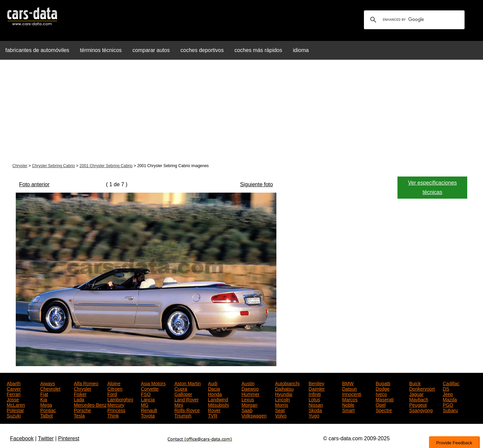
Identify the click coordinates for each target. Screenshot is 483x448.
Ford (112, 394)
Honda (215, 394)
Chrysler (20, 166)
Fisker (80, 394)
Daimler (317, 388)
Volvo (281, 415)
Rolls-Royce (187, 410)
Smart (348, 410)
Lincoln (282, 399)
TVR (213, 415)
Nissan (316, 404)
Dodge (383, 388)
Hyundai (284, 394)
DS (446, 388)
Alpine (114, 383)
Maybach (419, 399)
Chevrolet (50, 388)
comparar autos (151, 50)
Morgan (249, 404)
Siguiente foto (257, 184)
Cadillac (451, 383)
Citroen (115, 388)
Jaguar (416, 394)
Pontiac (48, 410)
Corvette (150, 388)
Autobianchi (287, 383)
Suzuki (14, 415)
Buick (415, 383)
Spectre (384, 410)
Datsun (350, 388)
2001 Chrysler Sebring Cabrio (106, 166)
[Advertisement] (241, 112)
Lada (79, 399)
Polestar (15, 410)
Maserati (385, 399)
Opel (381, 404)
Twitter (46, 438)
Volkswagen (254, 415)
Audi (213, 383)
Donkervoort (422, 388)
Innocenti (352, 394)
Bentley (316, 383)
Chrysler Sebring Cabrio (53, 166)
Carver (14, 388)
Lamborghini (120, 399)
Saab (247, 410)
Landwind (218, 399)
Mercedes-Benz (90, 404)
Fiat (44, 394)
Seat (280, 410)
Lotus (314, 399)
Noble (348, 404)
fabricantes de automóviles (37, 50)
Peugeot (418, 404)
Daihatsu (284, 388)
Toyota (148, 415)
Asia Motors (153, 383)
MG (145, 404)
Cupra (181, 388)
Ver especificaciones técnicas (432, 187)
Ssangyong (421, 410)
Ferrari (14, 394)
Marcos (350, 399)
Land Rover (186, 399)
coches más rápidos (258, 50)
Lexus (248, 399)
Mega (46, 404)
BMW (348, 383)
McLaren (16, 404)
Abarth (14, 383)
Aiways (48, 383)
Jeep (448, 394)
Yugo (314, 415)
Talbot (46, 415)
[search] (413, 20)
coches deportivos (202, 50)
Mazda (450, 399)
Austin (248, 383)
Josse (13, 399)
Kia (44, 399)
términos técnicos (101, 50)
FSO (146, 394)
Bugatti (383, 383)
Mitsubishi (218, 404)
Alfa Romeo (86, 383)
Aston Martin (188, 383)
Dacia (214, 388)
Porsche (82, 410)
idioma (301, 50)
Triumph (183, 415)
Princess (116, 410)
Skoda (315, 410)
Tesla (79, 415)
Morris (282, 404)
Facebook (22, 438)
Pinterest (69, 438)
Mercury (116, 404)
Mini (179, 404)
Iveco (381, 394)
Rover (214, 410)
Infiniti (315, 394)
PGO (448, 404)
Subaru (450, 410)
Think (113, 415)
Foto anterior (34, 184)
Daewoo (250, 388)
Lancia (148, 399)
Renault (149, 410)
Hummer (251, 394)
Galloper (183, 394)
